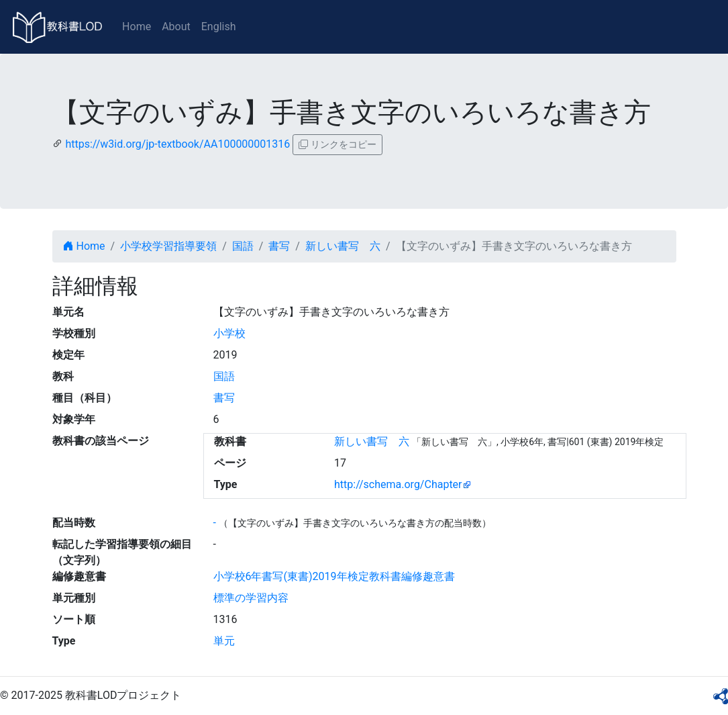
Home (137, 27)
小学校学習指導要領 (168, 246)
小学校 (229, 333)
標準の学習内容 (251, 598)
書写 (279, 246)
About (176, 27)
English (219, 27)
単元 (224, 641)
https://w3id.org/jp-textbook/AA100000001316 (177, 144)
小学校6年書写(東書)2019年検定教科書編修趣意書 (334, 576)
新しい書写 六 (343, 246)
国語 (243, 246)
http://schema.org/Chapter (398, 484)
